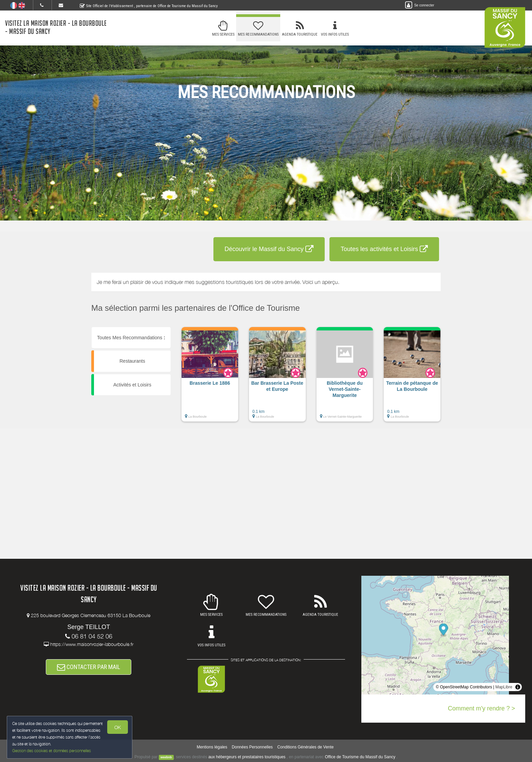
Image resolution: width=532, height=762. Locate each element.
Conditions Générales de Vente (305, 747)
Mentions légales (212, 747)
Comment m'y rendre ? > (481, 708)
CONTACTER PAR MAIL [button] (89, 667)
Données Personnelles (252, 747)
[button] (210, 378)
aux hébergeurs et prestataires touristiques (247, 757)
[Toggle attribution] (518, 687)
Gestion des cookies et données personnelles (52, 751)
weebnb (166, 757)
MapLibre (504, 687)
